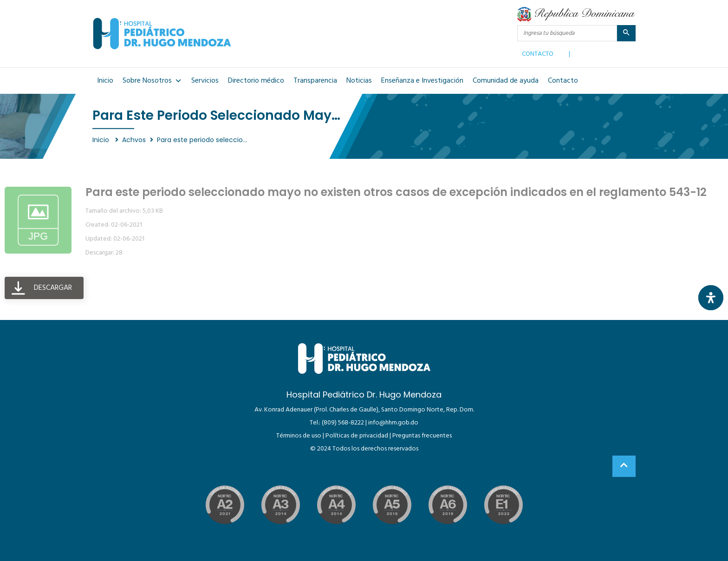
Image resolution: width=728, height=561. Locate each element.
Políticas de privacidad (357, 436)
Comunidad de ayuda (506, 81)
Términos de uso (299, 436)
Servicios (205, 81)
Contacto (563, 81)
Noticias (359, 81)
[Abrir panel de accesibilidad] (711, 298)
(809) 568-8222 (343, 423)
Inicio (105, 81)
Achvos (134, 140)
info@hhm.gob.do (393, 423)
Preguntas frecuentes (422, 436)
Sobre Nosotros (152, 81)
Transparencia (315, 81)
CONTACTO (538, 52)
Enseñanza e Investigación (422, 81)
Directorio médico (256, 81)
